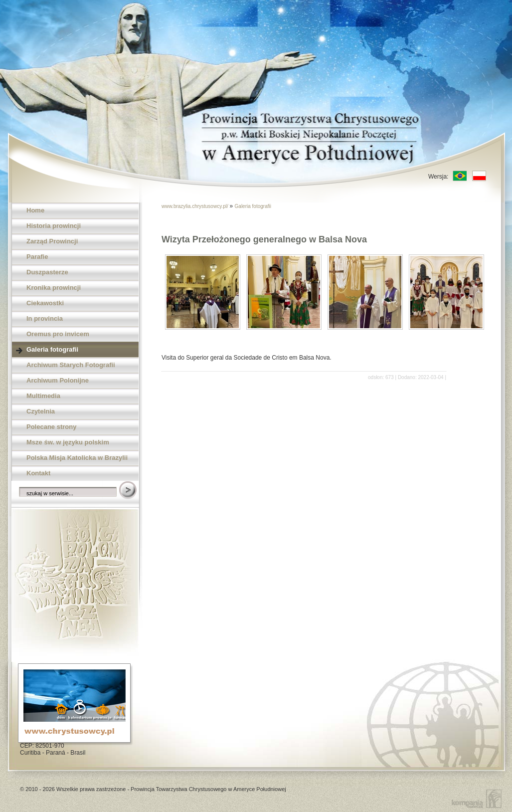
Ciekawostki (45, 303)
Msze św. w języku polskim (68, 442)
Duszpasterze (47, 272)
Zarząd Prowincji (52, 241)
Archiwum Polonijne (58, 380)
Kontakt (38, 473)
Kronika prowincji (54, 288)
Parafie (37, 257)
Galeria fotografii (52, 349)
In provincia (45, 318)
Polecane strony (51, 427)
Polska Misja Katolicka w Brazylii (77, 458)
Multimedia (43, 396)
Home (35, 210)
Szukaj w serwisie (129, 491)
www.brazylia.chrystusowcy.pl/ (196, 206)
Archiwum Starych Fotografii (71, 365)
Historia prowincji (54, 226)
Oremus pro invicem (58, 334)
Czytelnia (41, 411)
